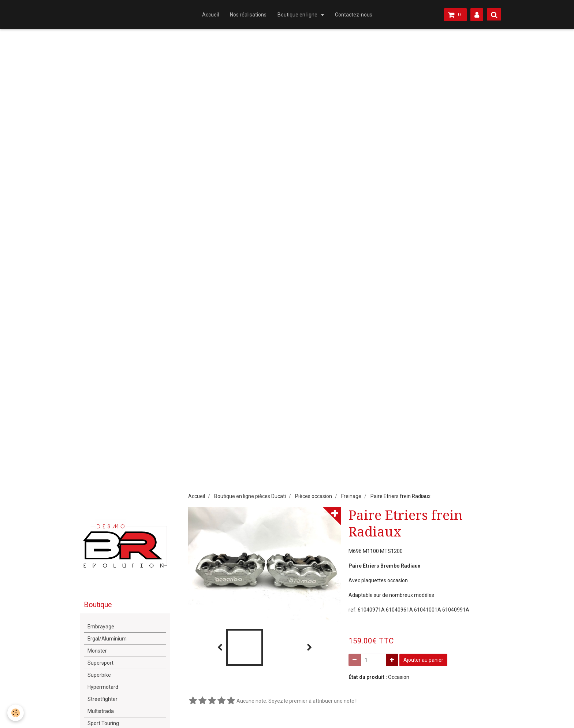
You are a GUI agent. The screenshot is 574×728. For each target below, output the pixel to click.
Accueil (210, 15)
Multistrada (101, 711)
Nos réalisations (248, 15)
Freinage (351, 496)
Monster (97, 651)
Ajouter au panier (423, 660)
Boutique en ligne (298, 15)
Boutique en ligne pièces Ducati (250, 496)
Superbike (99, 675)
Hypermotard (103, 687)
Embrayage (101, 627)
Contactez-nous (354, 15)
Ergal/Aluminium (107, 639)
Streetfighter (102, 699)
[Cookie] (16, 713)
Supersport (100, 663)
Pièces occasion (314, 496)
